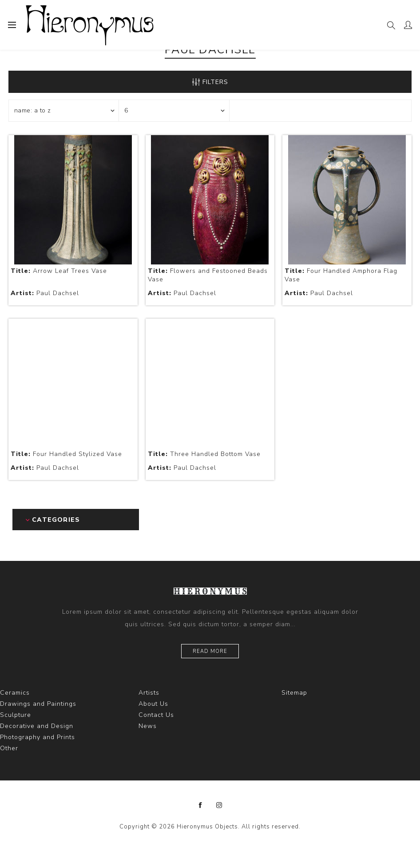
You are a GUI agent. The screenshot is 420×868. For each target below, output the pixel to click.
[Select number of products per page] (174, 111)
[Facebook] (201, 805)
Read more (210, 651)
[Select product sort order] (64, 111)
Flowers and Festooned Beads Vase (208, 275)
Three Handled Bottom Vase (204, 454)
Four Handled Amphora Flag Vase (341, 275)
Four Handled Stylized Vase (66, 454)
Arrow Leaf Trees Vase (59, 271)
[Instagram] (219, 805)
